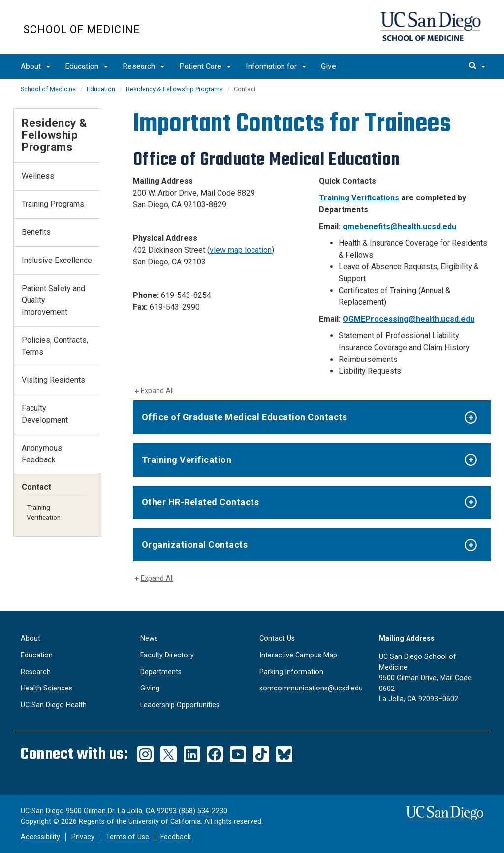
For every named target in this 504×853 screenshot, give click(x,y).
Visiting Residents (53, 380)
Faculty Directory (167, 655)
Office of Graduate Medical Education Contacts (245, 417)
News (149, 639)
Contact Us (277, 639)
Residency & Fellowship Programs (174, 89)
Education (86, 66)
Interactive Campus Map (298, 655)
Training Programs (53, 204)
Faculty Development (45, 414)
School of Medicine (82, 29)
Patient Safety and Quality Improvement (53, 300)
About (35, 66)
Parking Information (291, 672)
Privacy (83, 837)
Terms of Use (127, 837)
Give (329, 66)
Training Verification (187, 460)
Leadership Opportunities (180, 705)
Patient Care (205, 66)
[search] (477, 66)
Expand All (157, 391)
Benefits (36, 232)
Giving (150, 688)
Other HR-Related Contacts (201, 502)
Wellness (38, 176)
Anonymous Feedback (42, 454)
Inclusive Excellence (57, 260)
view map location (241, 250)
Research (143, 66)
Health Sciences (47, 688)
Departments (161, 672)
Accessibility (40, 837)
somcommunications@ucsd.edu (311, 688)
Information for (276, 66)
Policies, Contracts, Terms (55, 346)
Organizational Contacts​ (195, 544)
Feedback (176, 837)
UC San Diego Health (54, 705)
